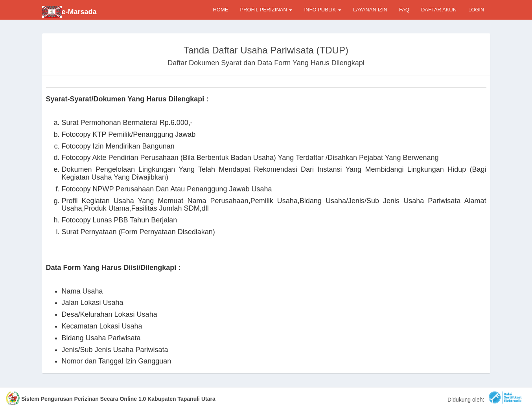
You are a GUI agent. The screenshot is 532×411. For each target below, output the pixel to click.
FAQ (404, 10)
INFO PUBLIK (323, 10)
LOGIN (476, 10)
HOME (220, 10)
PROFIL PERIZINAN (266, 10)
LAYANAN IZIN (370, 10)
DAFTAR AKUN (439, 10)
